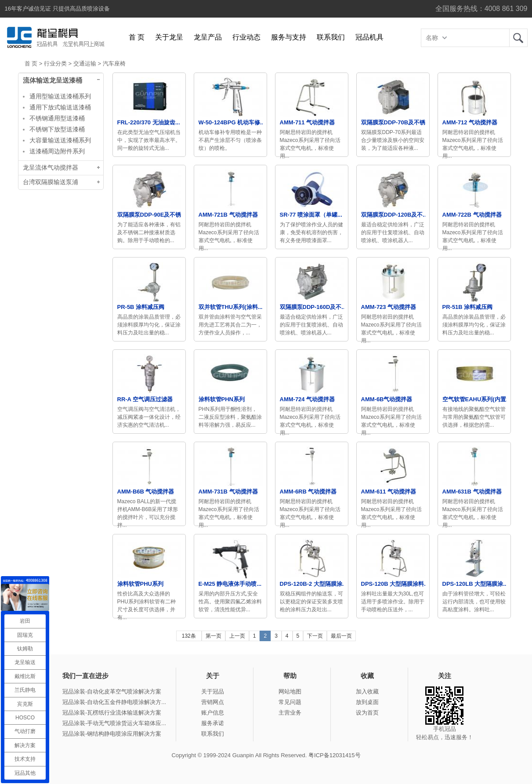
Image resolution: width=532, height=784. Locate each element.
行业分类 (55, 64)
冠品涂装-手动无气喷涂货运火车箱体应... (114, 723)
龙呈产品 (208, 37)
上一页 (237, 636)
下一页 (315, 636)
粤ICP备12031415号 (335, 755)
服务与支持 (289, 37)
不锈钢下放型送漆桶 (57, 129)
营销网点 (213, 702)
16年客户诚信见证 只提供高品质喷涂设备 (57, 9)
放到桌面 (367, 702)
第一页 (214, 636)
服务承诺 (213, 723)
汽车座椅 (114, 64)
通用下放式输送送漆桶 (60, 107)
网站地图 (290, 691)
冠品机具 (369, 37)
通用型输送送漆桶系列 (60, 96)
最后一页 (341, 636)
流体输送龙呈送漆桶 (52, 80)
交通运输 (85, 64)
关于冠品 (213, 691)
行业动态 (246, 37)
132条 (189, 636)
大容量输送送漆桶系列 (60, 140)
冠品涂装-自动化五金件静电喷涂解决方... (114, 702)
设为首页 (367, 713)
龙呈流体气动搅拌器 (51, 168)
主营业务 (290, 713)
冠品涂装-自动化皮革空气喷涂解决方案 (112, 691)
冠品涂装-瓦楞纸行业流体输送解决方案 (112, 713)
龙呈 (518, 38)
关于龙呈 (169, 37)
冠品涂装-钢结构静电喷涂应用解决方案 (112, 734)
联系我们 (331, 37)
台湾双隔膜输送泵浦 (51, 182)
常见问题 (290, 702)
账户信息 (213, 713)
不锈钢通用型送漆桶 (57, 118)
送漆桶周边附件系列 (57, 151)
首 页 (137, 37)
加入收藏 (367, 691)
